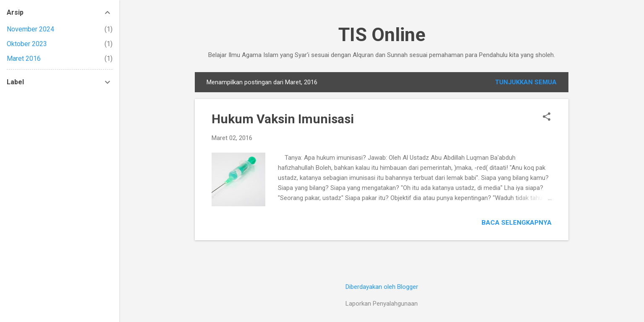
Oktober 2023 (27, 44)
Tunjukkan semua (526, 82)
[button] (547, 117)
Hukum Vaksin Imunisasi (283, 119)
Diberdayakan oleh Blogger (382, 287)
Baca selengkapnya (517, 223)
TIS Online (382, 35)
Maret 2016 (24, 58)
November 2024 (30, 29)
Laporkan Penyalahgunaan (382, 304)
